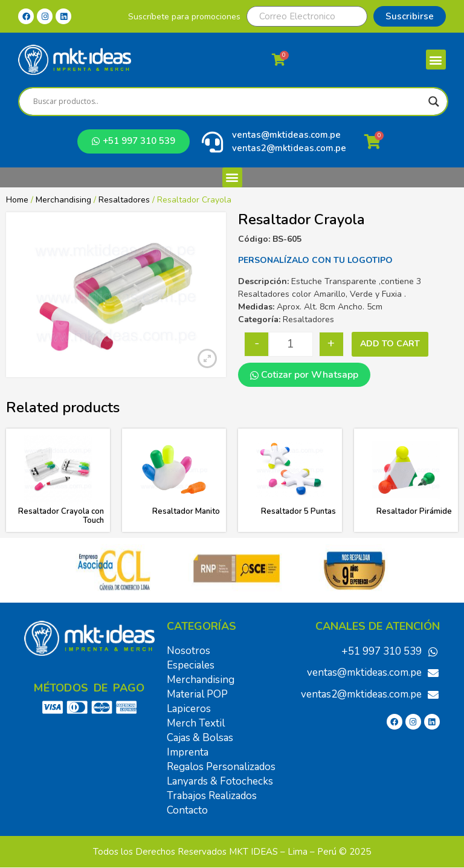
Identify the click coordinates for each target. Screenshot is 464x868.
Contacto (187, 810)
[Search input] (228, 102)
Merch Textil (196, 723)
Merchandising (63, 200)
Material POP (197, 694)
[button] (436, 60)
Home (17, 200)
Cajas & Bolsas (200, 738)
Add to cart (390, 344)
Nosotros (188, 651)
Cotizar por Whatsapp (304, 375)
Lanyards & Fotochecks (220, 781)
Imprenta (188, 752)
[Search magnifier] (434, 102)
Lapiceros (189, 709)
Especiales (191, 665)
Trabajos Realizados (212, 796)
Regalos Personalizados (221, 767)
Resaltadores (124, 200)
